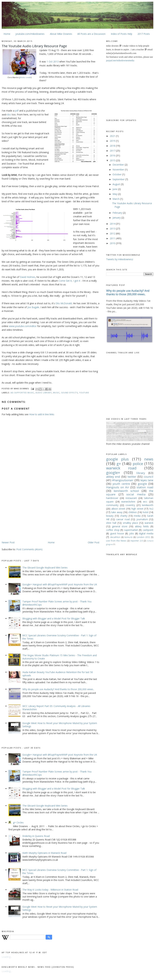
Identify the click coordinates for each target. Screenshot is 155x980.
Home (7, 34)
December (119, 165)
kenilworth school (126, 491)
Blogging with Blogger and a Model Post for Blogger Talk (54, 618)
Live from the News (116, 541)
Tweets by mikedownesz (120, 259)
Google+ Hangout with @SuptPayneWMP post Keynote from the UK (60, 584)
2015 (113, 160)
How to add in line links (42, 414)
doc (9, 114)
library (141, 473)
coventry (130, 505)
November (119, 169)
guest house (117, 533)
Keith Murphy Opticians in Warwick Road (44, 853)
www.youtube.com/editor (23, 326)
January (117, 218)
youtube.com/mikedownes (30, 34)
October (117, 174)
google (142, 484)
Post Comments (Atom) (29, 549)
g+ (119, 464)
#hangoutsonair (123, 480)
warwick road (121, 468)
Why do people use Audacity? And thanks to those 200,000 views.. (58, 689)
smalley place (130, 523)
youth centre (121, 484)
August (117, 184)
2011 (113, 238)
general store (120, 526)
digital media (146, 533)
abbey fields (142, 526)
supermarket (131, 530)
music (56, 393)
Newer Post (8, 542)
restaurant (131, 498)
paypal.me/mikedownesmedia (120, 60)
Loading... (7, 957)
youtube (84, 393)
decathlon (115, 537)
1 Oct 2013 (53, 62)
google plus (117, 459)
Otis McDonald (64, 303)
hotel (145, 512)
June (115, 189)
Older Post (94, 542)
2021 (113, 136)
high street (137, 509)
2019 (113, 141)
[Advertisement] (30, 514)
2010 (113, 243)
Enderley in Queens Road (36, 836)
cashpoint (148, 530)
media (137, 516)
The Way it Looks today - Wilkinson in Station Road (50, 890)
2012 (113, 233)
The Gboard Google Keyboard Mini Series (45, 568)
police (138, 464)
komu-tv (128, 537)
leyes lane (147, 480)
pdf (17, 111)
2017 (113, 151)
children (133, 512)
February (118, 213)
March (116, 199)
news (149, 459)
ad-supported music (22, 393)
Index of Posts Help (122, 34)
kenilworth (148, 505)
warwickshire (128, 502)
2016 (113, 155)
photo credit (25, 77)
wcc (145, 502)
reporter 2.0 (137, 541)
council (149, 477)
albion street (118, 509)
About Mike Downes (61, 34)
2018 (113, 146)
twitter (132, 477)
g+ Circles (18, 822)
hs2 (151, 509)
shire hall (111, 523)
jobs (132, 533)
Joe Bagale (33, 307)
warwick (149, 523)
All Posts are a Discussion (91, 34)
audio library (44, 393)
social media (136, 494)
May (115, 194)
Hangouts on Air (118, 487)
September (119, 179)
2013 (113, 229)
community (112, 505)
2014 (113, 224)
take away (117, 512)
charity (124, 516)
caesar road (123, 519)
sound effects (69, 393)
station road (145, 487)
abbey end (113, 477)
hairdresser (112, 498)
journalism (142, 519)
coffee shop (113, 530)
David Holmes (28, 277)
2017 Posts (144, 34)
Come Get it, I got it (69, 281)
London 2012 (143, 537)
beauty (110, 516)
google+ (113, 473)
